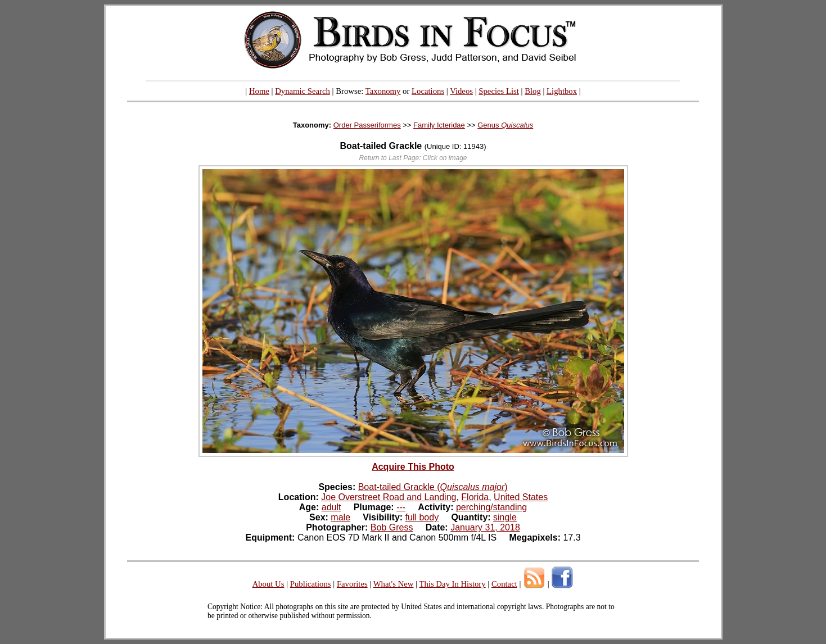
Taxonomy (383, 91)
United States (521, 497)
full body (422, 517)
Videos (461, 91)
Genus (505, 125)
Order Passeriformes (367, 125)
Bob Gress (392, 527)
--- (401, 507)
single (505, 517)
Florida (475, 497)
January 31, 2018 (485, 527)
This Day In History (452, 584)
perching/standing (491, 507)
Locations (428, 91)
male (340, 517)
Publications (311, 584)
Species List (499, 91)
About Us (268, 584)
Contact (504, 584)
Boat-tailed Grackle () (433, 487)
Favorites (352, 584)
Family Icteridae (439, 125)
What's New (394, 584)
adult (331, 507)
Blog (533, 91)
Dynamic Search (303, 91)
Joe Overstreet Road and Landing (389, 497)
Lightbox (562, 91)
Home (259, 91)
